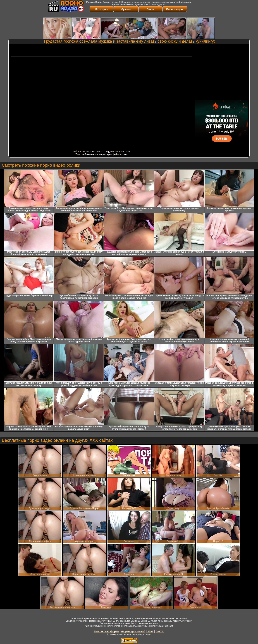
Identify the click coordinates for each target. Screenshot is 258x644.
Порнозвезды (175, 9)
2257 (150, 631)
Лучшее (126, 9)
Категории (102, 9)
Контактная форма (107, 631)
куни (109, 154)
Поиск (150, 9)
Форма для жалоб (133, 631)
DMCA (160, 631)
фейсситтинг (120, 154)
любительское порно (94, 154)
